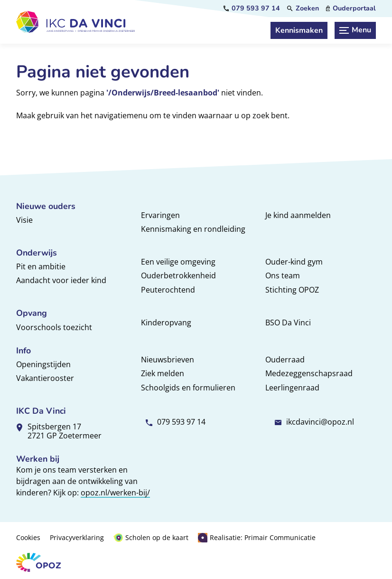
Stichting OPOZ (292, 290)
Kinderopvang (166, 323)
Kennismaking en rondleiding (193, 229)
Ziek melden (163, 373)
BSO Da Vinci (288, 323)
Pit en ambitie (41, 266)
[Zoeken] (303, 9)
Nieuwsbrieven (168, 360)
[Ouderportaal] (351, 9)
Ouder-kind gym (294, 262)
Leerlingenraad (292, 388)
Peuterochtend (168, 290)
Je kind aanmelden (298, 215)
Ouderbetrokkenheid (178, 275)
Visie (24, 220)
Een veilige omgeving (178, 262)
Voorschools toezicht (54, 327)
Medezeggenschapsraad (309, 373)
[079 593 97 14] (252, 9)
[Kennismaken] (299, 30)
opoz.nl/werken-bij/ (115, 493)
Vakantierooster (45, 378)
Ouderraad (285, 360)
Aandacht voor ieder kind (61, 280)
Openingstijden (43, 364)
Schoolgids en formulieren (188, 388)
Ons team (283, 275)
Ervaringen (160, 215)
